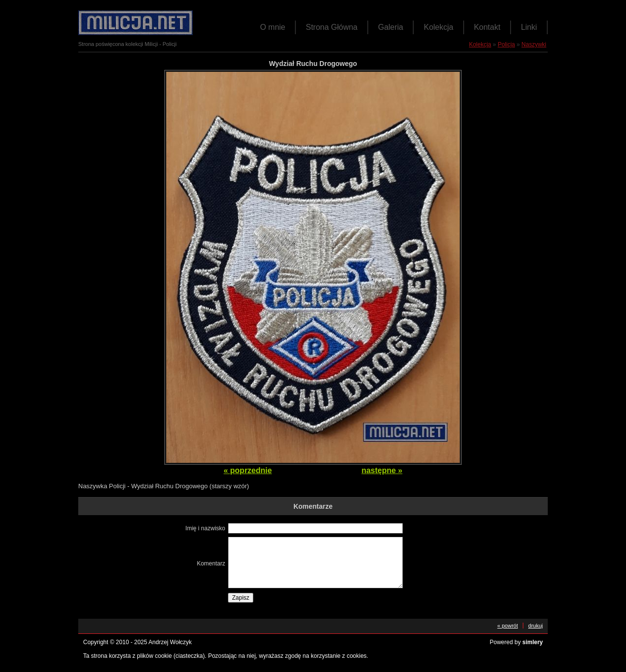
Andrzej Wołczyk (170, 642)
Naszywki (534, 44)
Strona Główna (332, 27)
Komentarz (211, 564)
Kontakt (487, 27)
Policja (506, 44)
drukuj (536, 626)
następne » (382, 470)
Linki (529, 27)
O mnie (273, 27)
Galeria (391, 27)
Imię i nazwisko (205, 528)
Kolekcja (438, 27)
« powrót (508, 626)
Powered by (516, 642)
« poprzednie (248, 470)
